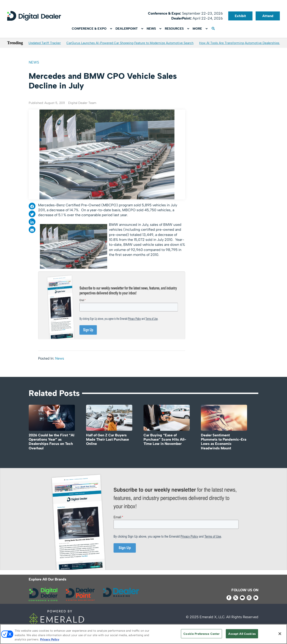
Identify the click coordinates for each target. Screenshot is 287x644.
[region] (143, 634)
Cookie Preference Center (201, 634)
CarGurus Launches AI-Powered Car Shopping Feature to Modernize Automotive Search (130, 43)
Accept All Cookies (242, 634)
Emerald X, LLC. (212, 617)
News (34, 62)
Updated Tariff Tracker (45, 43)
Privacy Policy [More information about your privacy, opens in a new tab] (50, 639)
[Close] (280, 634)
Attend (268, 16)
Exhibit (240, 16)
